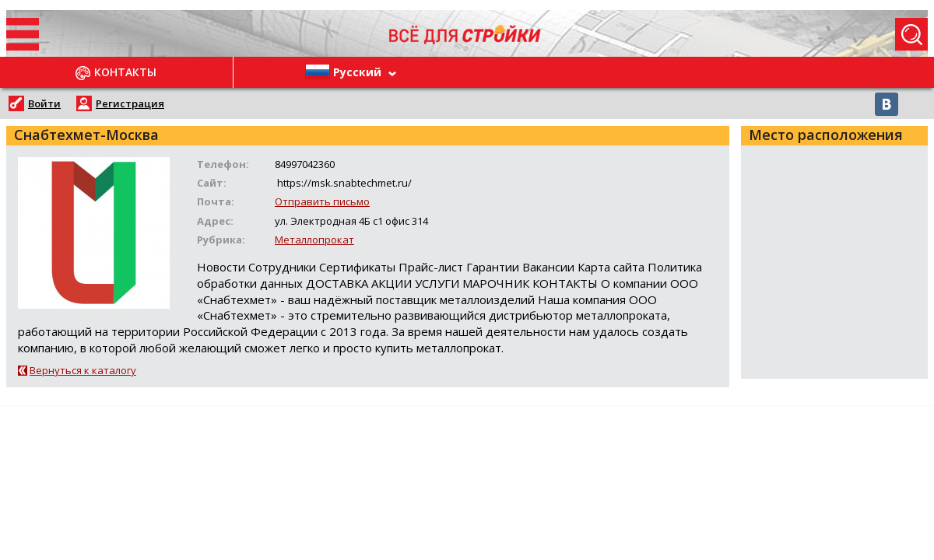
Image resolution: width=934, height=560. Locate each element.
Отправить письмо (322, 201)
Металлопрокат (314, 240)
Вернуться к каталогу (83, 370)
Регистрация (130, 103)
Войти (44, 103)
